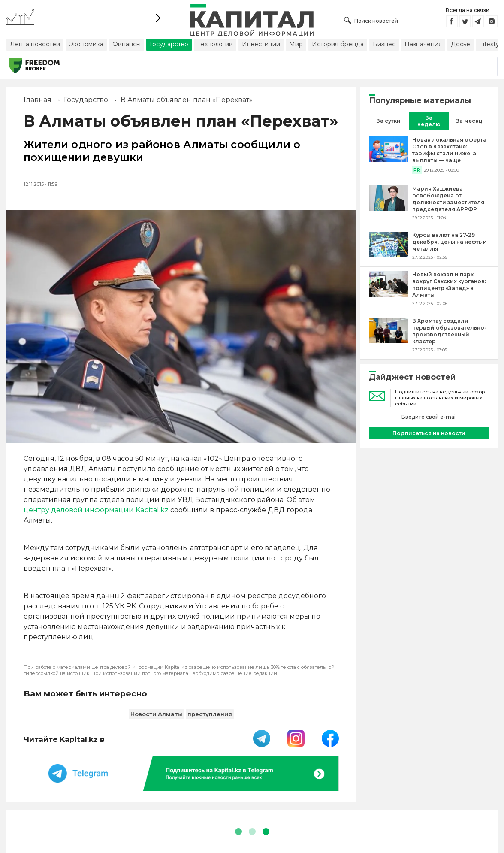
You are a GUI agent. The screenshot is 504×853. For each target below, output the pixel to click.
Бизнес (384, 44)
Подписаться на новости (429, 433)
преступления (210, 714)
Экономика (86, 44)
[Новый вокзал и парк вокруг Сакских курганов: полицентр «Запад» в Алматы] (388, 295)
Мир (296, 44)
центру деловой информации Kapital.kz (96, 510)
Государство (169, 44)
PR (417, 170)
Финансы (127, 44)
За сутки (389, 121)
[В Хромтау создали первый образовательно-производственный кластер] (388, 341)
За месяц (469, 121)
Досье (460, 44)
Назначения (423, 44)
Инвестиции (261, 44)
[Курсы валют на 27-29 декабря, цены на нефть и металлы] (388, 255)
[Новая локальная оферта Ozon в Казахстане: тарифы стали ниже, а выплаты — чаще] (388, 160)
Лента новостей (35, 44)
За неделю (429, 121)
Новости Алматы (156, 714)
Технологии (215, 44)
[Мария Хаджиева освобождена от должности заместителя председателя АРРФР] (388, 209)
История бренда (338, 44)
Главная (38, 100)
